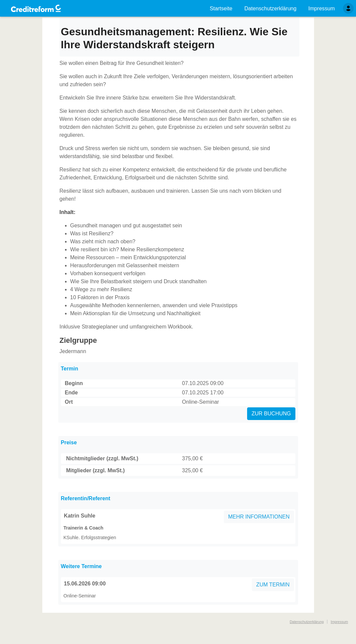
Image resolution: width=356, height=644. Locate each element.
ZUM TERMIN (273, 585)
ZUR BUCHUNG (271, 414)
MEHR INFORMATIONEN (259, 517)
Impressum (339, 622)
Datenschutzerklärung (307, 622)
